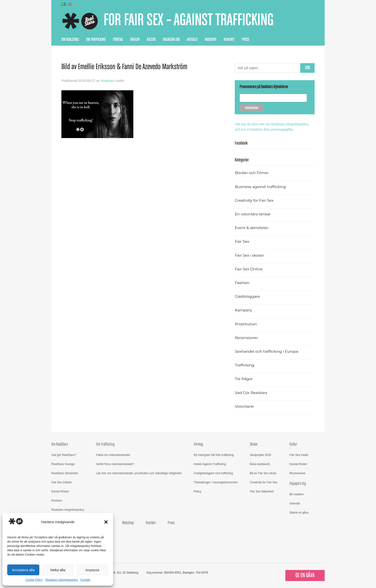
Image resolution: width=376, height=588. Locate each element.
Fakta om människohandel (113, 455)
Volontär (295, 503)
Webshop (211, 40)
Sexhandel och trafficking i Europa (267, 351)
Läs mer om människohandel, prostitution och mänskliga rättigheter (139, 473)
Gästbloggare (248, 296)
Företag (118, 40)
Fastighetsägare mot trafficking (213, 473)
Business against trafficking (261, 186)
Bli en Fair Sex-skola (263, 473)
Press (245, 40)
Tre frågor (244, 379)
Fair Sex (242, 241)
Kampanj (243, 310)
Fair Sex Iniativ (299, 455)
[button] (106, 522)
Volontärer (245, 406)
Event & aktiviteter (252, 227)
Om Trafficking (96, 40)
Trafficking (245, 365)
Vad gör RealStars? (64, 455)
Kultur (151, 40)
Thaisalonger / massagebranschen (216, 482)
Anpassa (92, 570)
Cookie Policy (34, 580)
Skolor (135, 40)
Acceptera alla (23, 570)
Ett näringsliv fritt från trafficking (214, 455)
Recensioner (247, 337)
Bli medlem (297, 494)
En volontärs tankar (253, 214)
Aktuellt (192, 40)
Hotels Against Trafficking (210, 464)
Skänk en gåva (299, 512)
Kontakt (85, 580)
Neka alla (58, 570)
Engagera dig (171, 40)
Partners (57, 500)
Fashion (242, 282)
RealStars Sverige (63, 464)
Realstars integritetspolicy (62, 580)
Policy (198, 491)
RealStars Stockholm (65, 473)
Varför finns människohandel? (115, 464)
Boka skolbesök (260, 464)
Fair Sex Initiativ (62, 482)
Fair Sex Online (249, 269)
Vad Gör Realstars (251, 392)
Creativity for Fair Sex (254, 200)
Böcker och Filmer (252, 173)
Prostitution (246, 324)
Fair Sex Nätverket (262, 491)
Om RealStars (70, 40)
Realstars (108, 81)
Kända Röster (60, 491)
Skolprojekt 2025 (261, 455)
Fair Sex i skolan (250, 255)
